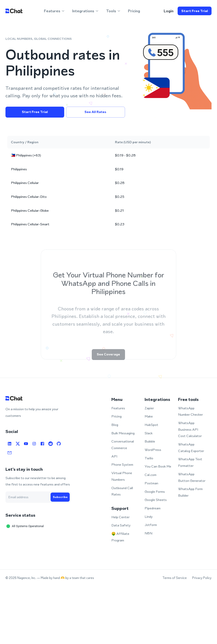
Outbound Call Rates (122, 491)
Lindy (149, 517)
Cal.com (151, 475)
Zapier (149, 408)
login (168, 11)
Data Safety (121, 525)
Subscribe (60, 497)
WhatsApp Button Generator (192, 477)
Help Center (120, 517)
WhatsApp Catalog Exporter (191, 448)
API (114, 456)
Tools (113, 11)
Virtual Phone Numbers (122, 476)
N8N (148, 533)
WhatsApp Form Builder (190, 492)
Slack (149, 433)
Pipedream (153, 508)
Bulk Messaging (123, 433)
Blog (115, 425)
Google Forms (155, 492)
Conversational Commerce (123, 445)
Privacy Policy (202, 578)
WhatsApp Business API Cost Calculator (190, 429)
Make (149, 416)
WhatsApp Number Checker (190, 411)
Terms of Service (175, 578)
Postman (151, 483)
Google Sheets (156, 500)
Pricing (134, 11)
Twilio (149, 458)
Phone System (122, 464)
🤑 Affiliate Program (120, 537)
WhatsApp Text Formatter (190, 462)
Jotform (151, 525)
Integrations (86, 11)
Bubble (150, 441)
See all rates (95, 112)
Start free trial (195, 11)
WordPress (153, 450)
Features (54, 11)
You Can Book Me (158, 466)
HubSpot (151, 425)
